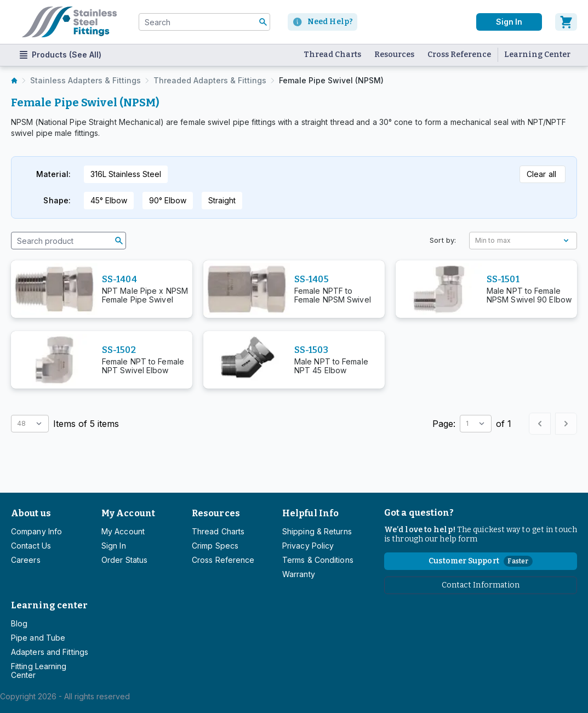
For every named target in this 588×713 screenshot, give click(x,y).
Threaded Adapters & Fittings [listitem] (210, 80)
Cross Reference (459, 55)
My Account (128, 513)
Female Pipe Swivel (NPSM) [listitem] (331, 80)
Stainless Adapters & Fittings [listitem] (85, 80)
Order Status (124, 560)
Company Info (36, 531)
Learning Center (537, 55)
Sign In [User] (509, 22)
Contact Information (481, 585)
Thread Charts (332, 55)
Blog (19, 623)
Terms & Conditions (318, 560)
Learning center (49, 605)
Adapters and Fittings (50, 652)
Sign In (114, 546)
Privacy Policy (308, 546)
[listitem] (14, 81)
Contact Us (31, 546)
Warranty (299, 574)
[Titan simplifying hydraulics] (69, 22)
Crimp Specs (215, 546)
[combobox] (204, 22)
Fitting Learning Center (39, 671)
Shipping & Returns (317, 531)
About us (31, 513)
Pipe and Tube (38, 638)
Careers (26, 560)
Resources (394, 55)
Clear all (541, 174)
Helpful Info (310, 513)
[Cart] (566, 22)
